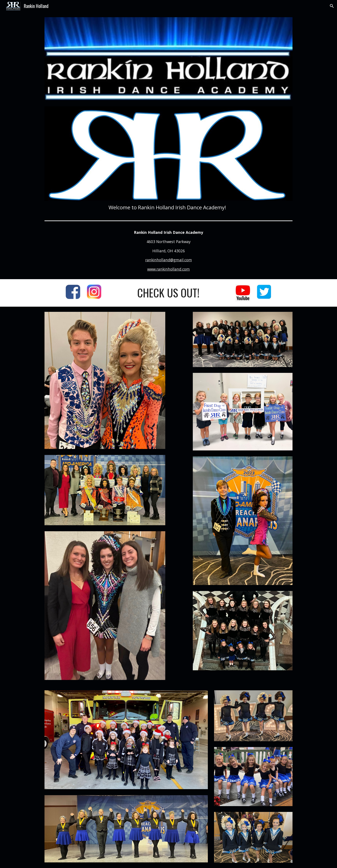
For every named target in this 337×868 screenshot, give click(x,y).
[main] (168, 207)
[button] (332, 6)
